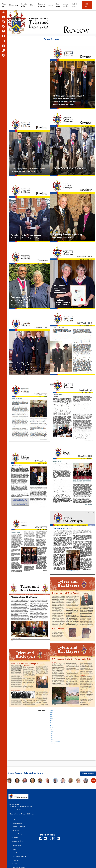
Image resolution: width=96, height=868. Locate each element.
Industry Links (24, 5)
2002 (52, 719)
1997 (52, 729)
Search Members (88, 774)
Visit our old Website (19, 856)
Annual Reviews (66, 5)
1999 (52, 725)
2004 (52, 715)
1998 (52, 727)
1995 (52, 733)
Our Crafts (58, 5)
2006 (52, 710)
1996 (52, 731)
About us (4, 5)
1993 (52, 738)
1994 (52, 735)
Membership (14, 5)
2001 (52, 721)
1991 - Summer (55, 742)
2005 (52, 712)
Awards (50, 5)
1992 (52, 740)
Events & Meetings (42, 5)
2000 (52, 723)
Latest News (75, 5)
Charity (33, 5)
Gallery (15, 864)
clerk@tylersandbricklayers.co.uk (21, 806)
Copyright (16, 860)
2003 (52, 717)
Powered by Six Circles (16, 810)
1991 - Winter (54, 744)
